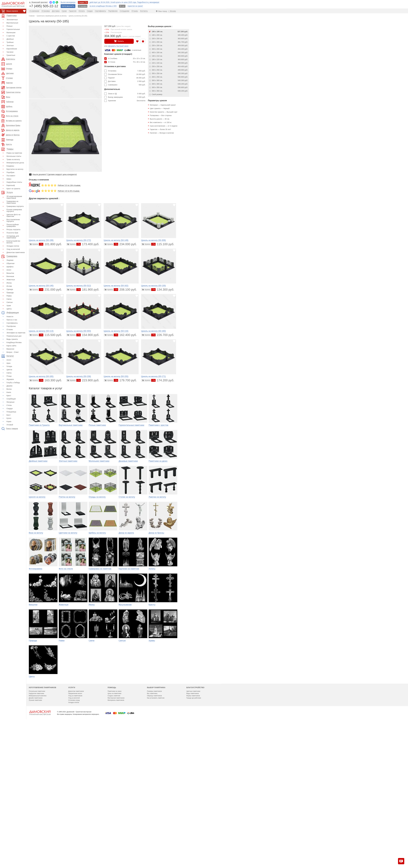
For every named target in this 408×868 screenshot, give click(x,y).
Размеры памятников (154, 827)
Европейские (12, 49)
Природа (10, 293)
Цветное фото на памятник (13, 215)
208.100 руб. (125, 290)
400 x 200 (170, 52)
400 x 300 (170, 84)
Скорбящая (11, 399)
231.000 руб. (50, 290)
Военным (10, 276)
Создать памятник (114, 831)
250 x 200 (170, 46)
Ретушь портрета (13, 229)
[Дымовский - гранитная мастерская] (12, 4)
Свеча (9, 299)
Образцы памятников (154, 831)
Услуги (72, 823)
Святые (10, 302)
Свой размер (157, 94)
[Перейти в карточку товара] (34, 244)
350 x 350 (170, 91)
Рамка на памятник (14, 153)
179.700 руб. (125, 380)
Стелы (9, 405)
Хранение (127, 101)
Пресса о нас (12, 320)
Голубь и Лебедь (13, 383)
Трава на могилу (13, 159)
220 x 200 (170, 42)
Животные (11, 280)
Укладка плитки (13, 246)
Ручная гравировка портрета (14, 210)
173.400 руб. (88, 244)
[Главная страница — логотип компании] (40, 848)
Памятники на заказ (114, 827)
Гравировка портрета (15, 206)
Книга (9, 392)
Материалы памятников (116, 836)
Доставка (127, 81)
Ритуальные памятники (37, 827)
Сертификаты (12, 323)
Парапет (127, 78)
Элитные (10, 46)
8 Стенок (127, 62)
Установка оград (74, 836)
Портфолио (11, 326)
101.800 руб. (50, 244)
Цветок (9, 370)
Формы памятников (193, 831)
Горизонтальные (13, 29)
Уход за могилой (13, 249)
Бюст (9, 415)
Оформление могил (75, 829)
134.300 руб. (163, 290)
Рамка (9, 296)
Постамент (11, 176)
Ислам (9, 286)
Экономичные (12, 20)
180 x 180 (170, 32)
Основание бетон (127, 74)
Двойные (10, 39)
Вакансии (10, 349)
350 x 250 (170, 73)
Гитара (9, 366)
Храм (9, 306)
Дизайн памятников (36, 834)
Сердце (10, 409)
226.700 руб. (163, 335)
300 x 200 (170, 49)
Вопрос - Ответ (13, 352)
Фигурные (10, 402)
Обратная (10, 263)
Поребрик (10, 172)
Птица (9, 376)
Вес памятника (152, 829)
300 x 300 (170, 80)
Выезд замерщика (127, 97)
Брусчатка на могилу (15, 169)
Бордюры (10, 166)
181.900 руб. (88, 290)
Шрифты (10, 267)
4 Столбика (127, 58)
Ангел (9, 270)
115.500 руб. (50, 335)
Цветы (9, 309)
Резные (9, 26)
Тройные (10, 42)
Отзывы (10, 329)
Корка (9, 421)
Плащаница (11, 412)
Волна (9, 389)
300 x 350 (170, 87)
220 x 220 (170, 63)
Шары (9, 179)
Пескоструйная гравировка (13, 225)
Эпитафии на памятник (16, 333)
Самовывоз (127, 85)
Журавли (10, 379)
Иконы (9, 283)
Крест (9, 396)
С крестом (11, 36)
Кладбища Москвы (14, 342)
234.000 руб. (125, 244)
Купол (9, 418)
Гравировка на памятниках (12, 202)
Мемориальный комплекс (38, 831)
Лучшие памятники (35, 836)
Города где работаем (194, 834)
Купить (119, 41)
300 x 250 (170, 70)
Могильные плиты (14, 156)
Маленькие (11, 33)
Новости (10, 317)
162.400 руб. (125, 335)
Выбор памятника (156, 823)
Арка (8, 363)
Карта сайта (11, 346)
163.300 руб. (50, 380)
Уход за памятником (75, 831)
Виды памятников (193, 829)
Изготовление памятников (42, 823)
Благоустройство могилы (13, 242)
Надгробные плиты (14, 182)
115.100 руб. (163, 244)
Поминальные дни (14, 336)
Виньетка (10, 273)
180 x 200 (170, 35)
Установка (127, 71)
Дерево (9, 386)
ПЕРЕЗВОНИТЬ (68, 6)
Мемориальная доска (15, 163)
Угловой (10, 425)
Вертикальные (12, 23)
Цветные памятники (193, 827)
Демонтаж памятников (16, 252)
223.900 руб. (88, 380)
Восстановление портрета (13, 220)
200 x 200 (170, 39)
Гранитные (11, 55)
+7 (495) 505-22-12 (44, 6)
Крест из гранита (13, 189)
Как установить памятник (156, 834)
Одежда (10, 289)
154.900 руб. (88, 335)
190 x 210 (170, 56)
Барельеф (11, 185)
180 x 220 (170, 59)
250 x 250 (170, 66)
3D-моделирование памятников (14, 197)
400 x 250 (170, 77)
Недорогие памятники (36, 829)
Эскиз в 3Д (127, 94)
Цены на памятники (114, 829)
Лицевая (10, 260)
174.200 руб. (163, 380)
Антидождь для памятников (13, 237)
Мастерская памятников (116, 834)
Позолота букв (12, 233)
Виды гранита (12, 339)
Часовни (10, 52)
